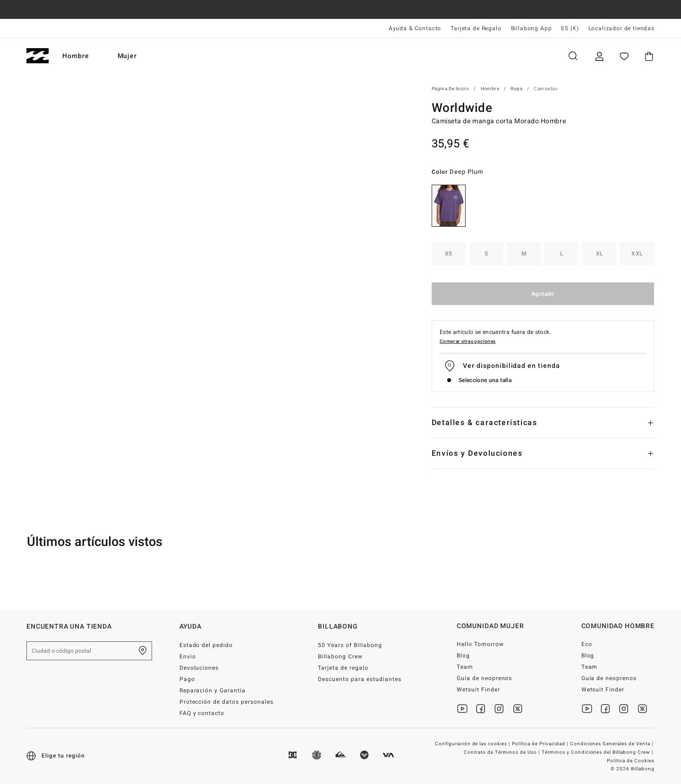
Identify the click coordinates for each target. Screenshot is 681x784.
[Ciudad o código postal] (89, 651)
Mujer (137, 56)
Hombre (86, 56)
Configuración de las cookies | (473, 744)
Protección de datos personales (226, 702)
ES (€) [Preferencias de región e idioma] (570, 28)
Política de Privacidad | (541, 744)
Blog (463, 656)
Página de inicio (450, 89)
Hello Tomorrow (480, 644)
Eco (587, 644)
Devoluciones (199, 668)
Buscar (573, 56)
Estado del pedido (206, 645)
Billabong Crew (340, 656)
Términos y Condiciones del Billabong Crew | (598, 752)
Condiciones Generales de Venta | (612, 744)
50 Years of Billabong (350, 645)
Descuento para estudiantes (359, 679)
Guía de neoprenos (485, 678)
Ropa (516, 89)
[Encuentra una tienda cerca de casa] (143, 651)
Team (465, 667)
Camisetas (545, 89)
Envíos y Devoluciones (477, 453)
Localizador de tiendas (621, 28)
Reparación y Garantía (213, 690)
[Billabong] (38, 56)
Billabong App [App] (532, 28)
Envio (188, 656)
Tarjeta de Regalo (476, 28)
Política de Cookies (631, 761)
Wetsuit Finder (478, 690)
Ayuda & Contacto (415, 28)
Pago (187, 679)
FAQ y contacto (202, 713)
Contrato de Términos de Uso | (502, 752)
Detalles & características (485, 423)
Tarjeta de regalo (343, 668)
